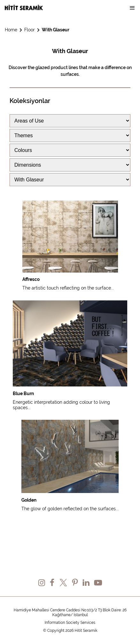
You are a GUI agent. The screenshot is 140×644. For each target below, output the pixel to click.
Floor (29, 30)
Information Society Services (70, 623)
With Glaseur (55, 30)
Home (11, 30)
